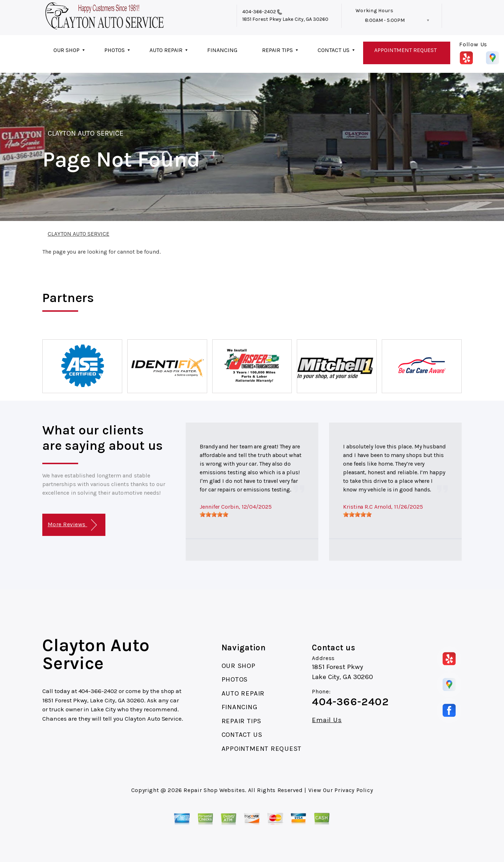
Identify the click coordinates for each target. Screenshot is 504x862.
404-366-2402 (259, 12)
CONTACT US (334, 50)
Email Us (327, 720)
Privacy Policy (354, 790)
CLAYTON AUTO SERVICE (85, 133)
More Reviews (72, 525)
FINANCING (222, 50)
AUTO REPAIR (166, 50)
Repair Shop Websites (214, 790)
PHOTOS (115, 50)
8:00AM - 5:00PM (385, 20)
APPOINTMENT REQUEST (405, 50)
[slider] (214, 514)
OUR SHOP (66, 50)
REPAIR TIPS (277, 50)
